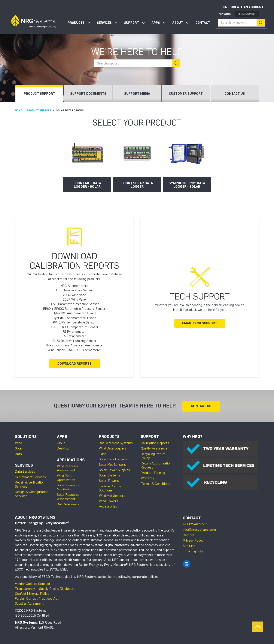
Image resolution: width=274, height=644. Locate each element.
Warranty (148, 478)
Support (132, 23)
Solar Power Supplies (114, 470)
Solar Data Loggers (113, 459)
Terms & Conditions (156, 484)
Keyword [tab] (225, 14)
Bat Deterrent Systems (116, 443)
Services (104, 23)
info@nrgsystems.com (199, 529)
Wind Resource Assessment (68, 468)
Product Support (39, 94)
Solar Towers (109, 481)
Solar (19, 448)
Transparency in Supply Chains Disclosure (45, 589)
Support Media (137, 94)
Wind (19, 443)
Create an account (247, 7)
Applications (71, 460)
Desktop (63, 448)
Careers (189, 535)
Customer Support (186, 94)
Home (19, 110)
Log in (222, 7)
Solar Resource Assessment (68, 497)
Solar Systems (110, 475)
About (178, 23)
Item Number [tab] (247, 14)
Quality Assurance (154, 448)
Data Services (25, 471)
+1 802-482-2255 (196, 524)
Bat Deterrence (68, 504)
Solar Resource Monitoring (68, 487)
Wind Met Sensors (112, 496)
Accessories (108, 506)
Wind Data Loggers (113, 448)
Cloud (61, 443)
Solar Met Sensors (112, 465)
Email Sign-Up (193, 551)
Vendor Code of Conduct (33, 584)
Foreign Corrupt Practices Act (37, 598)
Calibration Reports (155, 443)
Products (76, 23)
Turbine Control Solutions (110, 488)
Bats (18, 454)
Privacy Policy (193, 540)
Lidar (102, 454)
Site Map (189, 546)
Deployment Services (30, 477)
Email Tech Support (200, 323)
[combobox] (241, 23)
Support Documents (88, 94)
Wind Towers (109, 501)
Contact (203, 23)
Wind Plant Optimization (66, 478)
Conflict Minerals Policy (32, 594)
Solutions (26, 437)
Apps (156, 23)
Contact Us (235, 94)
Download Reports (74, 364)
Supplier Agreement (29, 603)
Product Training (153, 473)
